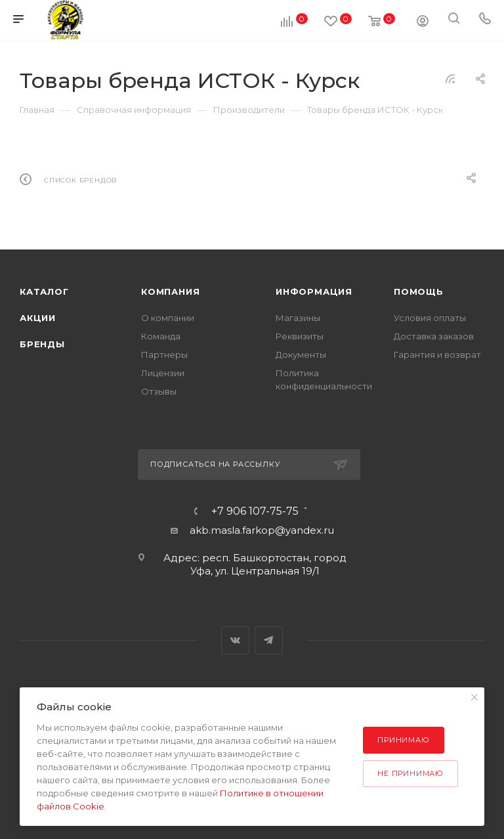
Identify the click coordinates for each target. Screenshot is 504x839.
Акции (38, 318)
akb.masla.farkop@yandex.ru (262, 530)
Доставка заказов (434, 336)
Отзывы (159, 391)
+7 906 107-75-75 (255, 511)
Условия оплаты (430, 318)
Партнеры (164, 355)
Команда (161, 336)
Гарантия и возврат (437, 355)
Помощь (419, 291)
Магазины (298, 318)
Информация (314, 291)
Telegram (269, 640)
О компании (168, 318)
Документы (301, 355)
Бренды (42, 344)
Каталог (44, 291)
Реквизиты (300, 336)
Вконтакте (235, 640)
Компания (170, 291)
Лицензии (163, 373)
